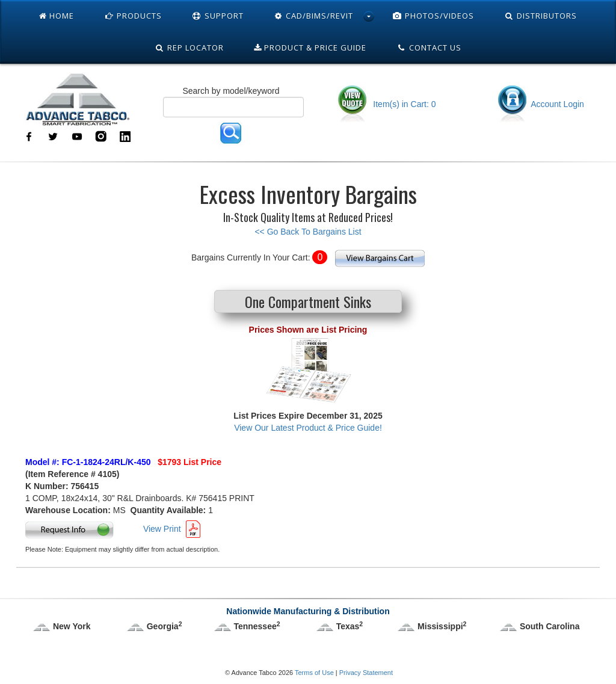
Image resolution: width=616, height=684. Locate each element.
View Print (162, 529)
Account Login (540, 104)
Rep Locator (189, 48)
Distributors (541, 16)
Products (133, 16)
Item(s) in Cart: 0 (386, 104)
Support (218, 16)
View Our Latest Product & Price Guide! (308, 428)
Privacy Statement (366, 673)
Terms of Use (314, 673)
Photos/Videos (433, 16)
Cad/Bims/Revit (314, 16)
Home (57, 16)
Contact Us (429, 48)
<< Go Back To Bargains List (308, 232)
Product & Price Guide (310, 48)
